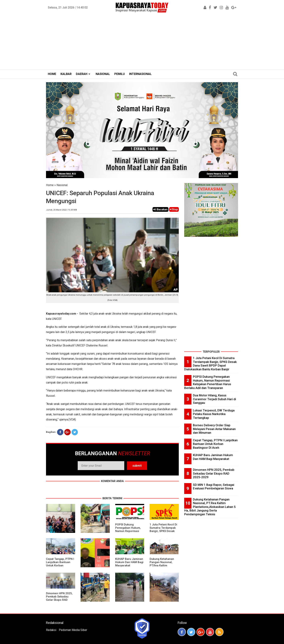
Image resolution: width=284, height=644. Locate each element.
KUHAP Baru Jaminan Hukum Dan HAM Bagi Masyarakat (129, 562)
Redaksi (51, 630)
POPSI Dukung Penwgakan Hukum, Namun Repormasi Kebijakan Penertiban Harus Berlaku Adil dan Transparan (129, 533)
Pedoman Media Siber (73, 630)
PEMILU (120, 74)
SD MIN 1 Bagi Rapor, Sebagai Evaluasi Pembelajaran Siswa (214, 487)
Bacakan (160, 209)
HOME (52, 74)
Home (50, 185)
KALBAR (66, 74)
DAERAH (82, 74)
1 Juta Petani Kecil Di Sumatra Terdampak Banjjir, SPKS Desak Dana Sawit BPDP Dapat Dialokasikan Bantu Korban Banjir (163, 533)
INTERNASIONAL (140, 74)
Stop (174, 209)
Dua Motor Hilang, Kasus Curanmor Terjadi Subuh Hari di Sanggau (214, 399)
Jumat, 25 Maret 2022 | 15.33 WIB (61, 210)
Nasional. (62, 185)
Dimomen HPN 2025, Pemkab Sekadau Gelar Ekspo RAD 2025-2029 (59, 598)
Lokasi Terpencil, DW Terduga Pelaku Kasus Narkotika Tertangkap (214, 414)
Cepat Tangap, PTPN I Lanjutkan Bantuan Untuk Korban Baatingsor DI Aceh (60, 564)
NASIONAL (103, 74)
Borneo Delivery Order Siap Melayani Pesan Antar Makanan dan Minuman (214, 429)
